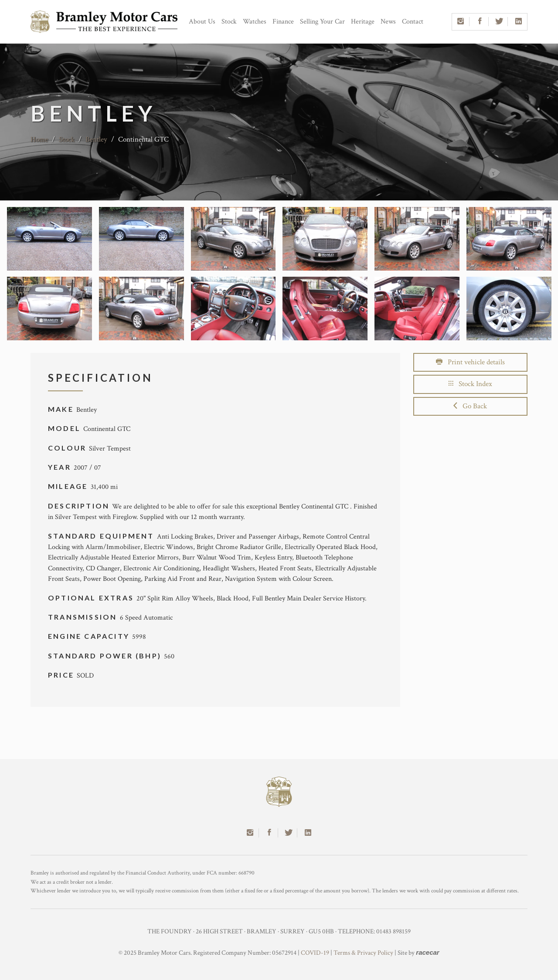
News (388, 22)
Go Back (470, 406)
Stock (229, 22)
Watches (255, 22)
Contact (413, 22)
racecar (427, 952)
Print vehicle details (470, 362)
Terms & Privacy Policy (363, 953)
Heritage (363, 22)
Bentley (96, 139)
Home (39, 139)
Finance (283, 22)
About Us (202, 22)
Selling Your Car (322, 22)
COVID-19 (315, 953)
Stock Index (470, 384)
